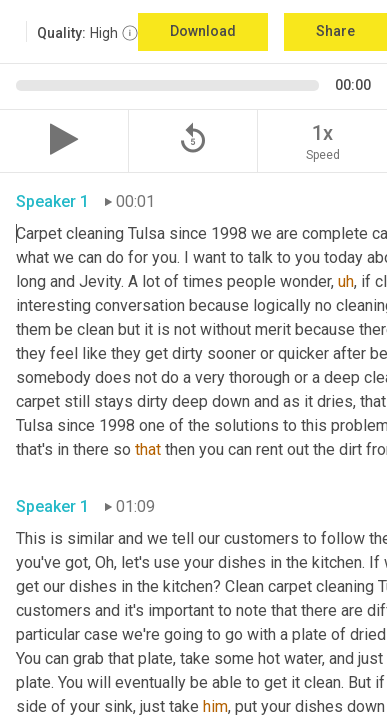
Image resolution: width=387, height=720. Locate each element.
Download (203, 31)
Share (335, 31)
